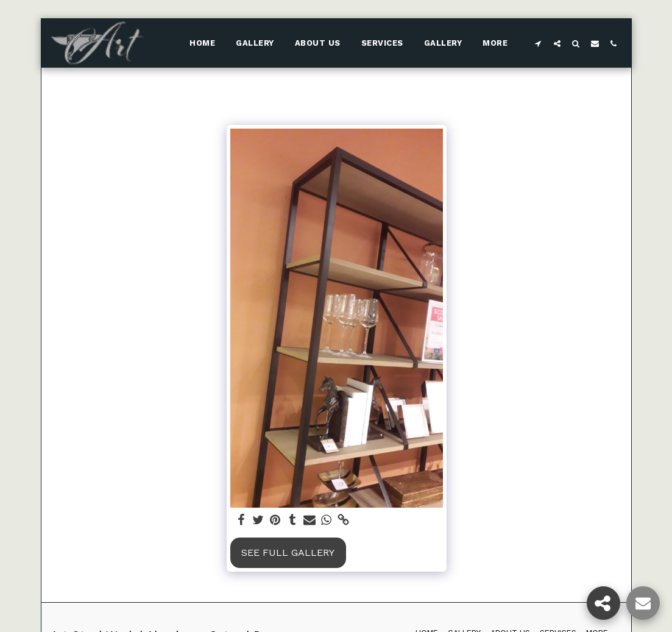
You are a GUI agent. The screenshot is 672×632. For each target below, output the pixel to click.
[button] (538, 43)
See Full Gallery (288, 552)
